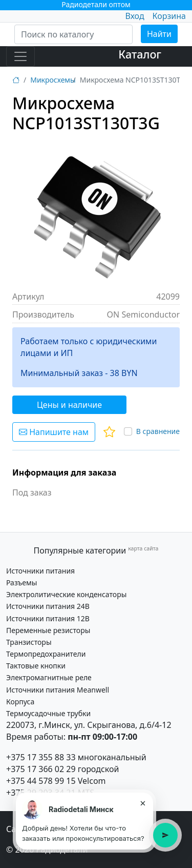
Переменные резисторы (48, 630)
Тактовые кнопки (36, 666)
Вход (134, 16)
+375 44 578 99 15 (41, 781)
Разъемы (22, 583)
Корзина (169, 16)
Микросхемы (53, 80)
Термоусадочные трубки (48, 713)
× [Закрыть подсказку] (143, 803)
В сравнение (158, 431)
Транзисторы (29, 642)
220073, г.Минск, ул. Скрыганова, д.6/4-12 (89, 725)
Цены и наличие (69, 405)
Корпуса (20, 702)
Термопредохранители (46, 654)
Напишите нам (54, 432)
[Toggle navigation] (20, 56)
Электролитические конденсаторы (66, 594)
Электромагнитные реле (49, 677)
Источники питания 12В (48, 618)
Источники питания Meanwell (58, 690)
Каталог (140, 54)
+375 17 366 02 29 (41, 769)
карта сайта (143, 548)
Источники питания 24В (48, 606)
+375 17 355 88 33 (41, 757)
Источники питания (40, 571)
